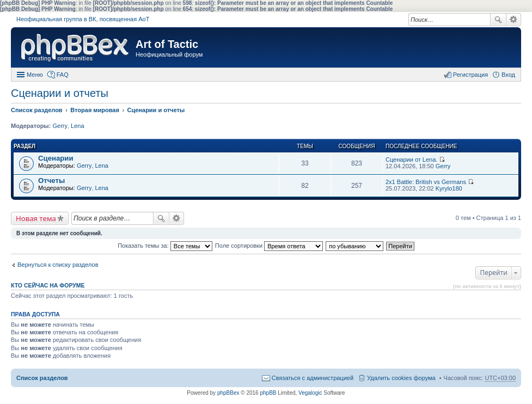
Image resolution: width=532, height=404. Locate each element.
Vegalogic (310, 393)
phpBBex (228, 393)
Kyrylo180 (449, 188)
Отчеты (51, 180)
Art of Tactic (167, 44)
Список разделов (42, 378)
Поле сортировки (269, 246)
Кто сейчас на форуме (48, 285)
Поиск (498, 20)
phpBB (268, 393)
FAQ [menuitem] (63, 75)
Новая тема (36, 218)
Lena (77, 126)
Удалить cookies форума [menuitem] (401, 378)
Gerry (60, 126)
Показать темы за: (165, 246)
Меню (35, 75)
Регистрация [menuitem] (470, 75)
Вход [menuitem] (508, 75)
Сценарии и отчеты (60, 93)
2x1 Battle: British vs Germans (426, 182)
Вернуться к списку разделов (58, 265)
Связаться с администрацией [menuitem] (313, 378)
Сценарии (56, 158)
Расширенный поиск (514, 20)
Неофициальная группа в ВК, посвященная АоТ (83, 19)
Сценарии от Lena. (411, 160)
